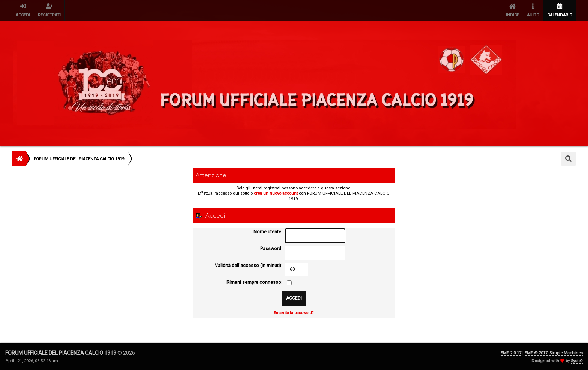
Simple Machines (566, 353)
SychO (577, 361)
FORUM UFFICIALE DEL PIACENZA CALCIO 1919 (61, 353)
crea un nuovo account (276, 193)
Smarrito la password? (294, 313)
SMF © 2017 (536, 353)
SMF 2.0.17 (511, 353)
